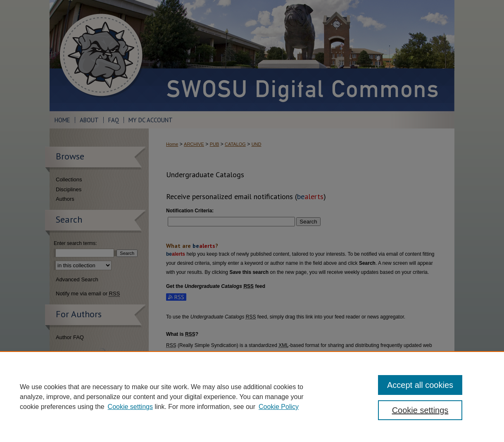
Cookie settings (130, 407)
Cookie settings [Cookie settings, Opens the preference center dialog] (420, 410)
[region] (252, 397)
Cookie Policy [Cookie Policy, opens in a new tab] (279, 407)
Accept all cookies (420, 385)
